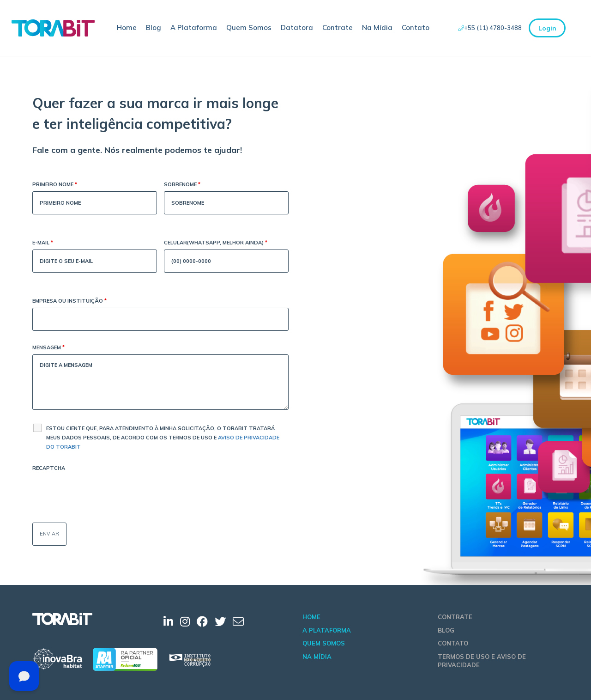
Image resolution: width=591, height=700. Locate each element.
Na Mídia (377, 27)
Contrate (338, 27)
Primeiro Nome (55, 185)
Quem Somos (249, 27)
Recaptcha (49, 468)
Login (547, 28)
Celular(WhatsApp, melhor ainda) (216, 243)
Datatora (297, 27)
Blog (154, 27)
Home (127, 27)
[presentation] (103, 493)
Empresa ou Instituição (69, 301)
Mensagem (48, 348)
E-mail (43, 243)
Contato (416, 27)
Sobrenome (182, 185)
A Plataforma (194, 27)
